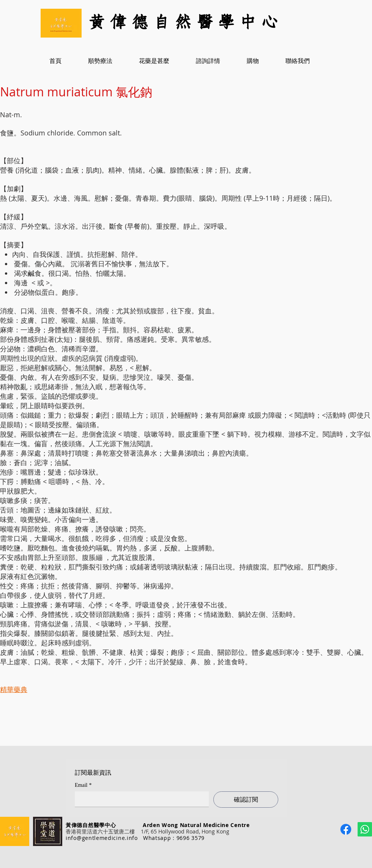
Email (83, 785)
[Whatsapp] (365, 829)
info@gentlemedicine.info (102, 838)
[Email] (139, 799)
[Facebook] (346, 829)
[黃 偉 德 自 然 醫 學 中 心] (186, 23)
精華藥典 (14, 689)
